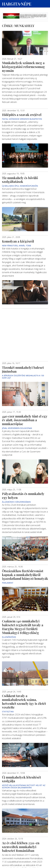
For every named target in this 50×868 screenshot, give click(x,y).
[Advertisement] (25, 323)
